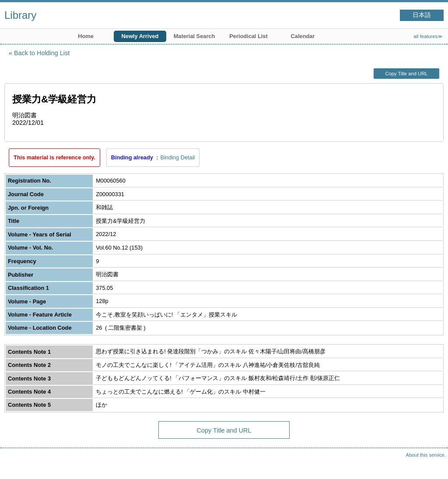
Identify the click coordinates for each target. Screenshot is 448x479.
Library (20, 15)
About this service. (426, 455)
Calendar (303, 36)
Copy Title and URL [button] (406, 74)
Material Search (194, 36)
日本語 (422, 15)
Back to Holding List (42, 53)
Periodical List (248, 36)
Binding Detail (177, 157)
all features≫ (428, 36)
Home (86, 36)
